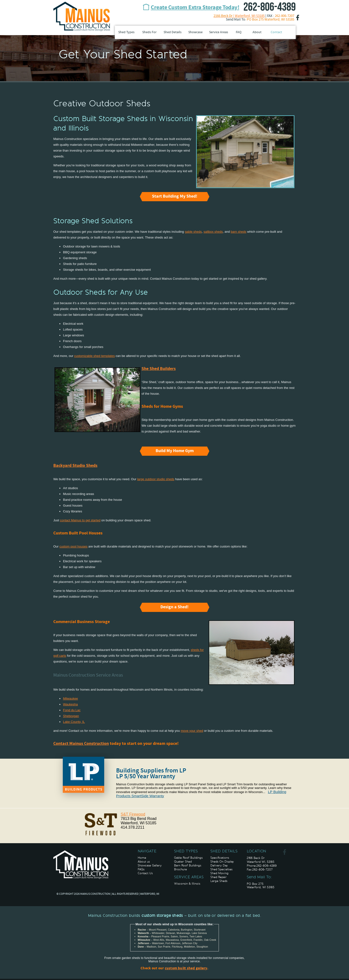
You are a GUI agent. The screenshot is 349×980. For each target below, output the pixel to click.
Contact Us (145, 873)
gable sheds (193, 232)
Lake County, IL (74, 722)
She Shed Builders (159, 369)
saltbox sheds (213, 232)
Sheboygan (71, 716)
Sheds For (149, 32)
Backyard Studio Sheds (75, 466)
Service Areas (219, 32)
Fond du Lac (72, 710)
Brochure (180, 869)
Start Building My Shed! (175, 197)
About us (144, 862)
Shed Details (173, 32)
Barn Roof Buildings (188, 865)
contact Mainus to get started (80, 520)
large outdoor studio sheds (156, 479)
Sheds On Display (222, 862)
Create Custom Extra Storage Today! (195, 8)
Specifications (220, 858)
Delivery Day (219, 865)
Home (142, 858)
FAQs (141, 869)
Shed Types (126, 32)
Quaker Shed (183, 862)
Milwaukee (70, 698)
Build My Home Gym (175, 451)
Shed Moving (219, 873)
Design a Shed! (174, 607)
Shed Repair (218, 877)
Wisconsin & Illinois (187, 884)
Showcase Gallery (150, 865)
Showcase (195, 32)
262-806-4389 (270, 7)
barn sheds (238, 232)
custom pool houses (73, 546)
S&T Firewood (133, 814)
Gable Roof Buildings (188, 858)
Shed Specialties (221, 869)
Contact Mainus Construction (81, 744)
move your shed (192, 731)
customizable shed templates (95, 356)
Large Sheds (219, 881)
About (257, 32)
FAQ (239, 32)
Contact (276, 32)
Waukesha (70, 704)
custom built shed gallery (186, 968)
